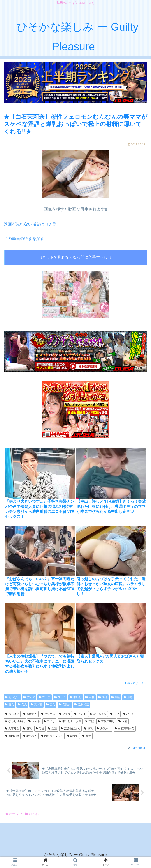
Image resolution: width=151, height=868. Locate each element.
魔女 (87, 736)
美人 (22, 704)
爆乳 (89, 728)
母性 (40, 728)
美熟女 (65, 704)
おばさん (30, 714)
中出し (76, 697)
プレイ (80, 714)
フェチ (45, 697)
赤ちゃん (30, 736)
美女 (51, 704)
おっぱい (12, 697)
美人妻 (37, 704)
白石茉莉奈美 (125, 728)
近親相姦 (82, 704)
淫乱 (103, 697)
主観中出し (106, 721)
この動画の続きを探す (24, 239)
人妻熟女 (12, 728)
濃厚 (128, 697)
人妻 (123, 721)
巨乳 (90, 697)
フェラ (60, 697)
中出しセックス (70, 721)
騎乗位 (73, 736)
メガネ (34, 721)
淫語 (116, 697)
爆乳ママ (104, 728)
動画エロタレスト (136, 683)
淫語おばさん (71, 728)
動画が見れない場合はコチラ (30, 224)
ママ (115, 714)
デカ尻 (29, 697)
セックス (48, 714)
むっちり (130, 714)
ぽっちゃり (98, 714)
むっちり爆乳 (15, 721)
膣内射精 (12, 736)
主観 (89, 721)
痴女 (9, 704)
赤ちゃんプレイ (52, 736)
